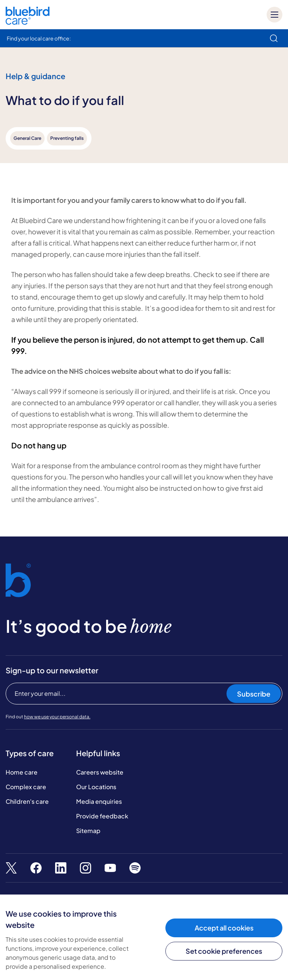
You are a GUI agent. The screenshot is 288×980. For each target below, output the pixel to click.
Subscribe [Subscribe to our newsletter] (254, 694)
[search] (274, 38)
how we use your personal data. (57, 717)
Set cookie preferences (224, 951)
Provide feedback (102, 816)
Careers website (100, 772)
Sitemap (88, 831)
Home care (22, 772)
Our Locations (96, 787)
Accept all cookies (224, 928)
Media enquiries (99, 801)
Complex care (26, 787)
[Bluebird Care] (28, 22)
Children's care (27, 801)
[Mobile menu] (274, 15)
